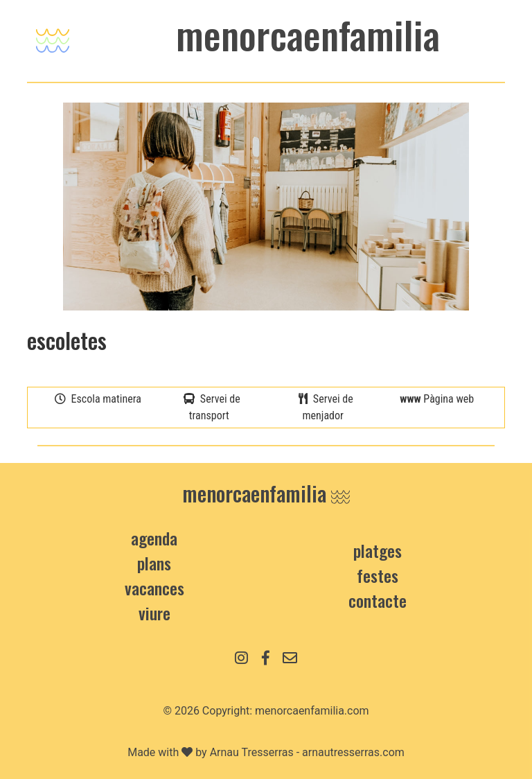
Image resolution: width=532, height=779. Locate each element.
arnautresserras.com (353, 752)
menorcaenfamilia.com (312, 711)
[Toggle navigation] (53, 37)
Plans (154, 563)
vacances (154, 588)
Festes (378, 575)
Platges (378, 550)
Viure (154, 613)
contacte (378, 600)
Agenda (154, 538)
